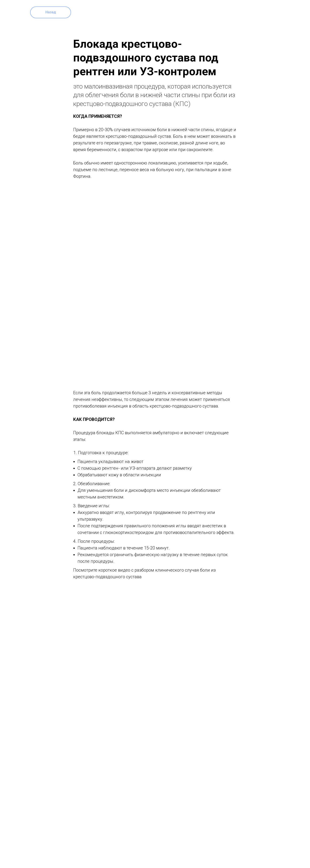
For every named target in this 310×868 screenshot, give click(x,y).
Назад (51, 12)
